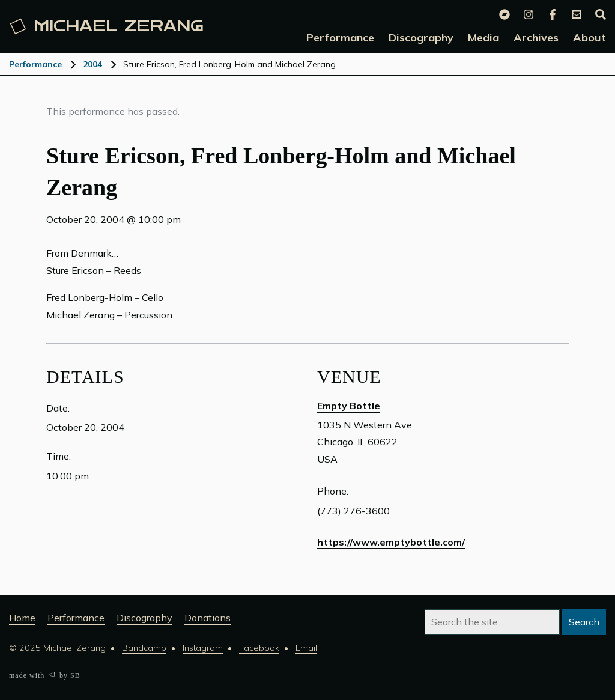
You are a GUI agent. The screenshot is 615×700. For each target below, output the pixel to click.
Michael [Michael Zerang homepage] (107, 26)
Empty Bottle (349, 406)
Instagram (203, 648)
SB (75, 675)
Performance (35, 64)
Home (22, 618)
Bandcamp (144, 648)
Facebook (259, 648)
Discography (144, 618)
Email (306, 648)
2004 (92, 64)
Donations (208, 618)
